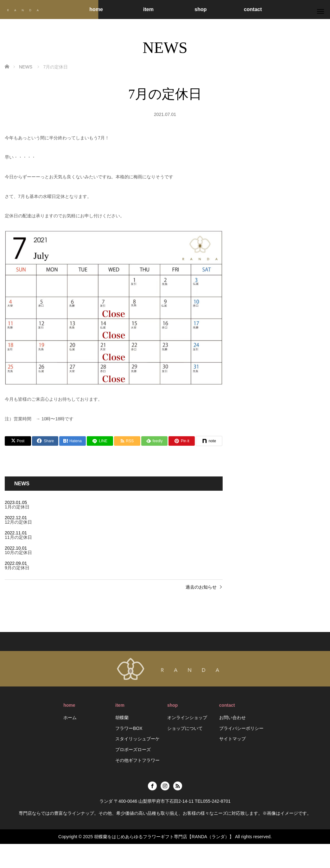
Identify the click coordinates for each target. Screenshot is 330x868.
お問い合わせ (232, 718)
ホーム (70, 718)
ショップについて (185, 728)
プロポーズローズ (133, 750)
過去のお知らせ (201, 587)
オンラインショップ (187, 718)
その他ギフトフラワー (137, 760)
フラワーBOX (129, 728)
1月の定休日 (17, 507)
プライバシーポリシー (241, 728)
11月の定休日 (18, 537)
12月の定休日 (18, 522)
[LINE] (100, 441)
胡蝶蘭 (122, 718)
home (96, 9)
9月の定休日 (17, 568)
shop (200, 9)
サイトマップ (232, 739)
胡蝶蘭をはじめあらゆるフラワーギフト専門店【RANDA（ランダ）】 (164, 837)
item (148, 9)
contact (253, 9)
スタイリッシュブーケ (137, 739)
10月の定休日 (18, 552)
